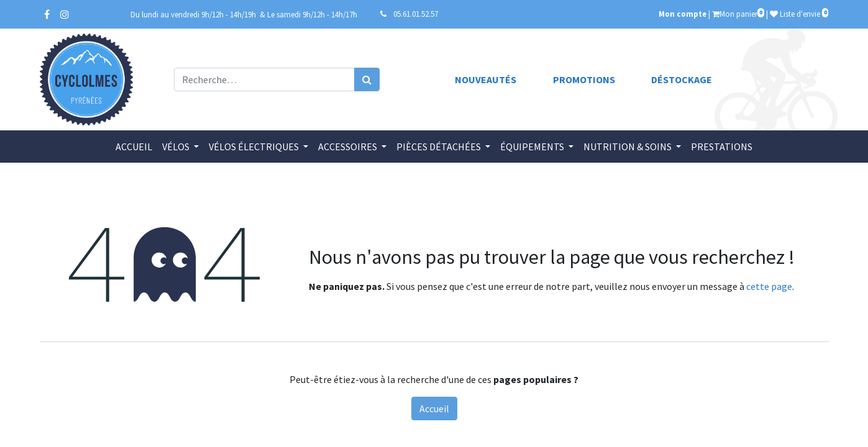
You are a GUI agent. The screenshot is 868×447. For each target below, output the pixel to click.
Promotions (584, 79)
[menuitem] (134, 147)
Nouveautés (486, 79)
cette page (769, 286)
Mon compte (683, 14)
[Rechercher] (367, 79)
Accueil (434, 409)
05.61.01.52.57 (416, 14)
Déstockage (682, 79)
